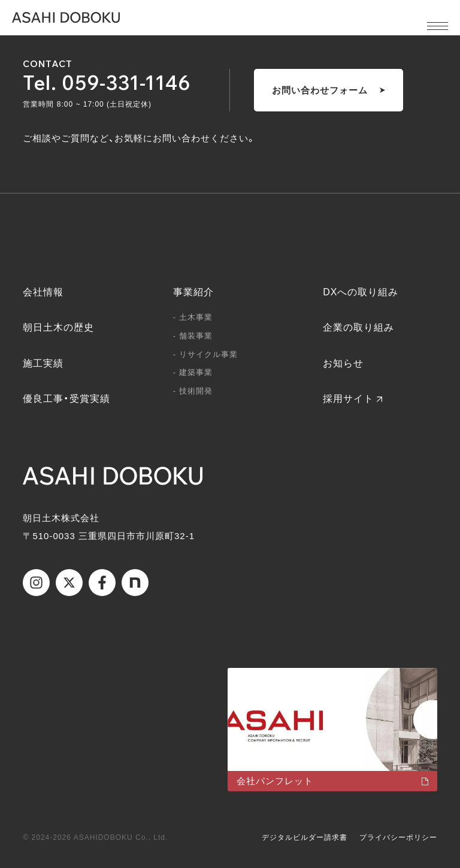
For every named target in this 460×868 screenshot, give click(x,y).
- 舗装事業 (193, 336)
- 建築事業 (193, 372)
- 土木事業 (193, 317)
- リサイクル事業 (205, 354)
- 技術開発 (193, 391)
